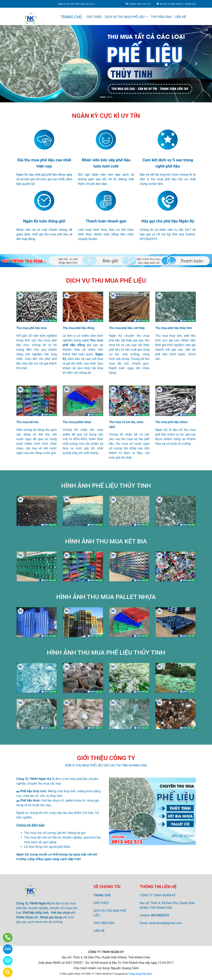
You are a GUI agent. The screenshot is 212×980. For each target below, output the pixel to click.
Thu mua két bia (27, 422)
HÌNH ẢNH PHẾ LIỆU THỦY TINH (106, 486)
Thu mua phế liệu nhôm (171, 422)
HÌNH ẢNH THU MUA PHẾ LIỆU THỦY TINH (106, 652)
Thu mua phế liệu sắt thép (127, 328)
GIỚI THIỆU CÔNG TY (106, 758)
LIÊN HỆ (180, 17)
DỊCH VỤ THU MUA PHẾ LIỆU (125, 17)
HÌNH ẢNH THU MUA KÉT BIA (106, 541)
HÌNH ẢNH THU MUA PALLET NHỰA (106, 597)
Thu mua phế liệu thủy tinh (174, 328)
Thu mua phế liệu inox (32, 328)
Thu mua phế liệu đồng (79, 328)
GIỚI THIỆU (94, 17)
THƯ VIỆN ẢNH (161, 17)
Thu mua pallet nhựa (77, 422)
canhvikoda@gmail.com (165, 923)
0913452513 (160, 915)
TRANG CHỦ (71, 17)
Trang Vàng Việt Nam (140, 974)
